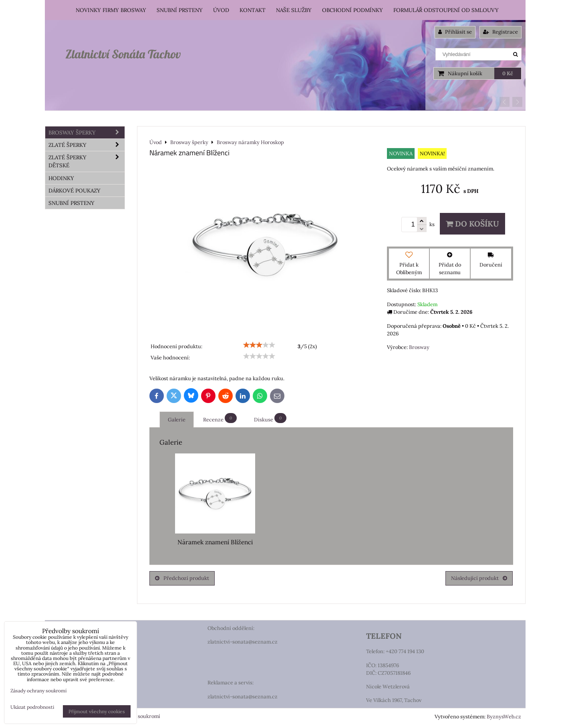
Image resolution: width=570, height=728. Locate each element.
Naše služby (294, 10)
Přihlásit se (455, 32)
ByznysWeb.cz (504, 717)
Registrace (501, 32)
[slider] (259, 345)
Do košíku (472, 224)
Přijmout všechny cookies (97, 711)
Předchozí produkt (182, 578)
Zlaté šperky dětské (87, 161)
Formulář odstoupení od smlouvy (446, 10)
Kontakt (253, 10)
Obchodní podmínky (352, 10)
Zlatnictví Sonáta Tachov (123, 54)
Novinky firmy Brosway (111, 10)
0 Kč (508, 73)
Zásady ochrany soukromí (38, 691)
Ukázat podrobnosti (32, 707)
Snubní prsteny (180, 10)
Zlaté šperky (87, 145)
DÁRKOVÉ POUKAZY (75, 191)
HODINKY (61, 178)
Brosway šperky (87, 132)
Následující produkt (479, 578)
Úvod (221, 10)
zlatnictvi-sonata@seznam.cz (243, 642)
